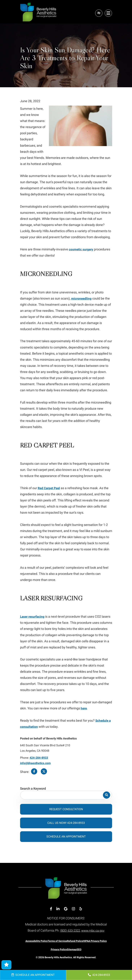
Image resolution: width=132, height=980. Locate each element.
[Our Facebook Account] (51, 909)
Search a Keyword (33, 789)
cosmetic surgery (81, 249)
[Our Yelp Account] (81, 909)
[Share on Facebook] (34, 772)
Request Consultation (66, 809)
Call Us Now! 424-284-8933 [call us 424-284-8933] (66, 823)
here (84, 708)
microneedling (82, 298)
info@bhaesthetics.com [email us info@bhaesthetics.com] (35, 763)
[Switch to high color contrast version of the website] (98, 13)
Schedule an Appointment (33, 975)
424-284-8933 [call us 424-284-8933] (99, 975)
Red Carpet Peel (50, 488)
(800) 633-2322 (69, 930)
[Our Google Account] (66, 909)
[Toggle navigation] (108, 13)
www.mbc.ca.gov (94, 930)
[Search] (107, 795)
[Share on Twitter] (44, 772)
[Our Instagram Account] (73, 909)
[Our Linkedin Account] (58, 909)
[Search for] (66, 795)
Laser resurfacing (33, 616)
